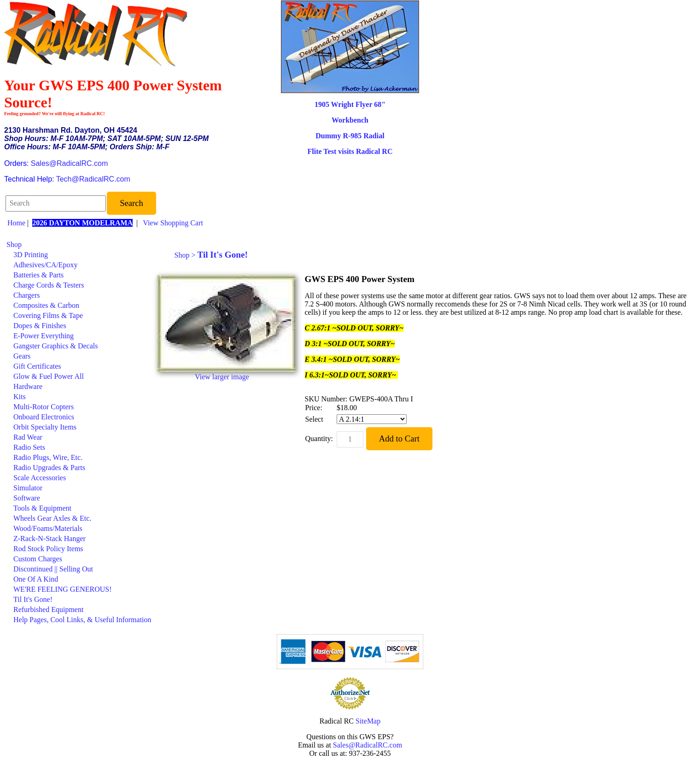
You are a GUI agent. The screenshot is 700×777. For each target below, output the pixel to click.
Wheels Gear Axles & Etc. (52, 518)
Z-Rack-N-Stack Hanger (50, 539)
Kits (20, 397)
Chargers (26, 295)
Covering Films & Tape (48, 315)
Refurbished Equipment (48, 609)
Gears (22, 356)
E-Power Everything (44, 336)
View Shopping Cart (173, 223)
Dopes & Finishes (40, 326)
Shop (14, 244)
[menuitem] (79, 245)
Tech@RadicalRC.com (93, 179)
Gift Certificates (37, 366)
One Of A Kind (36, 579)
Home (16, 223)
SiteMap (368, 721)
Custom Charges (38, 559)
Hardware (28, 386)
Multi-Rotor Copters (44, 407)
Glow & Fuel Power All (49, 376)
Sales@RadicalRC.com (69, 163)
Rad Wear (28, 437)
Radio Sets (29, 447)
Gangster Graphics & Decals (56, 346)
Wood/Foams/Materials (48, 528)
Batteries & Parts (38, 275)
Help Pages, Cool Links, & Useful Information (82, 620)
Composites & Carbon (46, 305)
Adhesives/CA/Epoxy (46, 265)
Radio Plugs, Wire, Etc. (48, 457)
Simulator (28, 488)
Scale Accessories (40, 478)
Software (27, 498)
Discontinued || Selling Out (53, 569)
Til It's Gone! (33, 599)
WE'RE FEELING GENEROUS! (63, 589)
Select (314, 419)
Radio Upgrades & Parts (49, 468)
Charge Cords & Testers (49, 285)
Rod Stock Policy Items (48, 549)
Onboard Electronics (44, 417)
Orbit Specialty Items (45, 427)
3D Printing (31, 255)
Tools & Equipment (42, 508)
